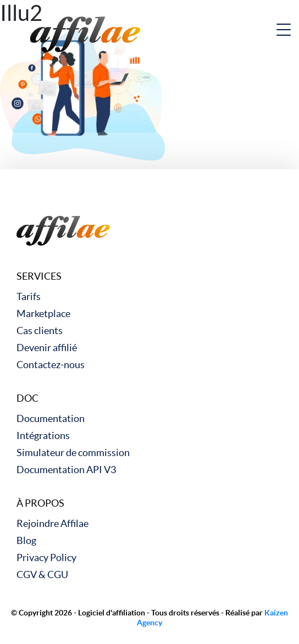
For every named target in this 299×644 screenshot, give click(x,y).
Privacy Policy (46, 557)
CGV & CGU (42, 574)
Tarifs (29, 296)
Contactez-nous (51, 365)
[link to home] (85, 33)
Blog (26, 540)
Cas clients (40, 331)
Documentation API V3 (66, 470)
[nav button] (284, 30)
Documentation (51, 418)
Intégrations (43, 435)
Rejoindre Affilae (52, 523)
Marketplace (43, 313)
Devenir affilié (47, 348)
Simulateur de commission (73, 453)
